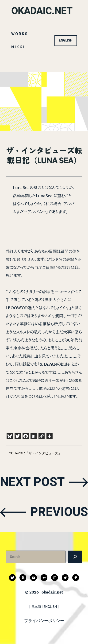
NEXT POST (32, 482)
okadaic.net (42, 11)
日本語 (36, 607)
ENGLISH (66, 40)
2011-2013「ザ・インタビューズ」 (35, 453)
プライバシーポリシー (44, 621)
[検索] (75, 557)
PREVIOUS (59, 512)
